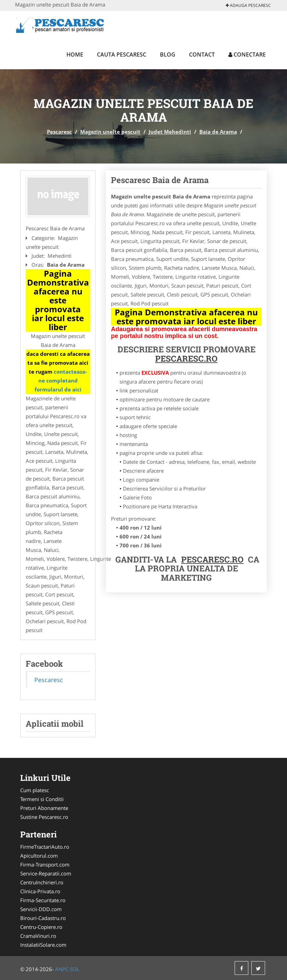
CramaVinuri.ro (38, 936)
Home (75, 55)
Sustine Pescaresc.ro (44, 817)
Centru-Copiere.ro (41, 927)
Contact (202, 55)
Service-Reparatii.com (46, 873)
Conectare (247, 55)
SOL (75, 969)
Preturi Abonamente (44, 808)
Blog (168, 55)
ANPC (62, 969)
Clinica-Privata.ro (40, 891)
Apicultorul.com (39, 856)
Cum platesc (35, 790)
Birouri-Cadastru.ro (43, 918)
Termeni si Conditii (42, 799)
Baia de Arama (218, 132)
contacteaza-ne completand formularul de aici (61, 380)
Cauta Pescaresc (122, 55)
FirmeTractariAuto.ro (45, 847)
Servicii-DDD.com (41, 909)
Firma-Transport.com (45, 864)
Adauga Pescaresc (248, 5)
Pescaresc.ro (212, 559)
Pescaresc (59, 132)
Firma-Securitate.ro (43, 900)
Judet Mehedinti (170, 132)
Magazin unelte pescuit (110, 132)
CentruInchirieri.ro (42, 882)
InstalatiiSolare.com (43, 945)
